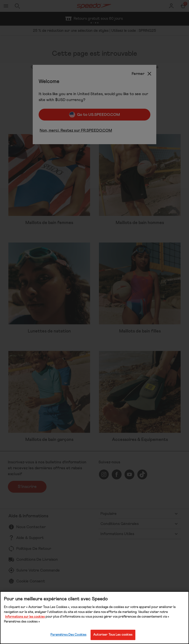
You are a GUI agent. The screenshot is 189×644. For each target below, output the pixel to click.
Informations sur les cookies (25, 617)
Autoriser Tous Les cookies (113, 635)
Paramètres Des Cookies (68, 635)
